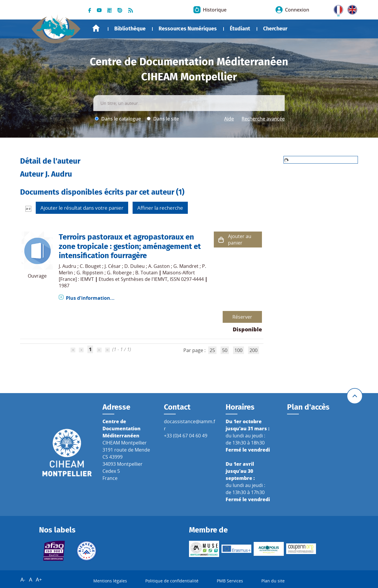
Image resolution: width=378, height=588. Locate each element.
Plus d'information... (90, 298)
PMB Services (230, 581)
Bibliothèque (130, 29)
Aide (229, 119)
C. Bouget (90, 266)
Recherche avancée (263, 119)
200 (254, 350)
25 (212, 350)
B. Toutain (146, 273)
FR (336, 9)
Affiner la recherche (160, 208)
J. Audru (67, 266)
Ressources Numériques (188, 29)
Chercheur (275, 29)
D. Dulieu (135, 266)
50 (225, 350)
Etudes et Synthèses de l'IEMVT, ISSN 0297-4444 (151, 279)
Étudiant (240, 29)
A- (23, 579)
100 (238, 350)
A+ (39, 579)
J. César (113, 266)
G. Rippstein (90, 273)
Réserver (242, 317)
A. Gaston (159, 266)
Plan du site (273, 581)
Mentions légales (110, 581)
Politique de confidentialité (172, 581)
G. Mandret (186, 266)
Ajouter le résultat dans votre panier (82, 208)
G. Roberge (119, 273)
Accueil (96, 28)
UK (351, 9)
